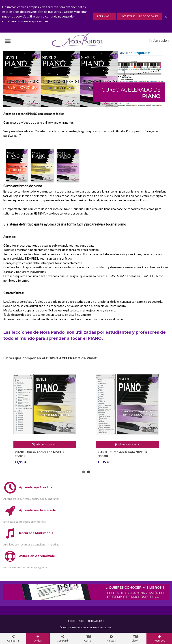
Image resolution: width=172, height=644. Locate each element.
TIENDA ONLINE (96, 621)
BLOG (81, 621)
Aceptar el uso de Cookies (140, 16)
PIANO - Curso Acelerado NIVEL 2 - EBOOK (123, 454)
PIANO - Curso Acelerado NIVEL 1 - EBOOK (40, 454)
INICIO (71, 621)
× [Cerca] (166, 16)
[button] (84, 472)
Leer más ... (104, 16)
